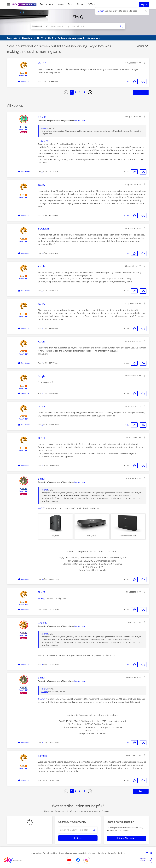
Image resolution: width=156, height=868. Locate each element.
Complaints (102, 853)
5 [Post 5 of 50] (42, 291)
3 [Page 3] (80, 92)
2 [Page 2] (76, 92)
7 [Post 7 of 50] (42, 363)
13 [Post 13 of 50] (42, 664)
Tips (70, 4)
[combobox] (83, 26)
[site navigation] (9, 4)
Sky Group (122, 853)
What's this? (24, 76)
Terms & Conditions (50, 853)
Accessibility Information (87, 853)
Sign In (144, 5)
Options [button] (140, 46)
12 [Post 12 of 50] (42, 610)
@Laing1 (42, 598)
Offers (91, 4)
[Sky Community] (24, 4)
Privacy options (36, 853)
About (80, 4)
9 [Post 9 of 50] (42, 425)
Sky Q (78, 17)
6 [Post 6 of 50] (42, 328)
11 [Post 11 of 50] (42, 579)
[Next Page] (90, 92)
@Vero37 (45, 128)
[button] (145, 63)
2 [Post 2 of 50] (42, 172)
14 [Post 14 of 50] (42, 743)
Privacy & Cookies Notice (68, 853)
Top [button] (150, 853)
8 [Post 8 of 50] (42, 393)
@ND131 (45, 490)
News (61, 4)
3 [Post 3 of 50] (42, 216)
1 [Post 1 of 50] (42, 81)
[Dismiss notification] (146, 11)
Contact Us (112, 853)
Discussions (47, 4)
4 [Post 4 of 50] (42, 253)
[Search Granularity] (40, 26)
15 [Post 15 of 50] (42, 780)
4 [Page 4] (84, 92)
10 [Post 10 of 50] (42, 466)
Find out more (80, 121)
